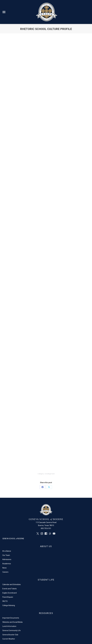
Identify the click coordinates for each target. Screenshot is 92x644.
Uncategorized (50, 474)
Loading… (45, 254)
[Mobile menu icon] (4, 12)
